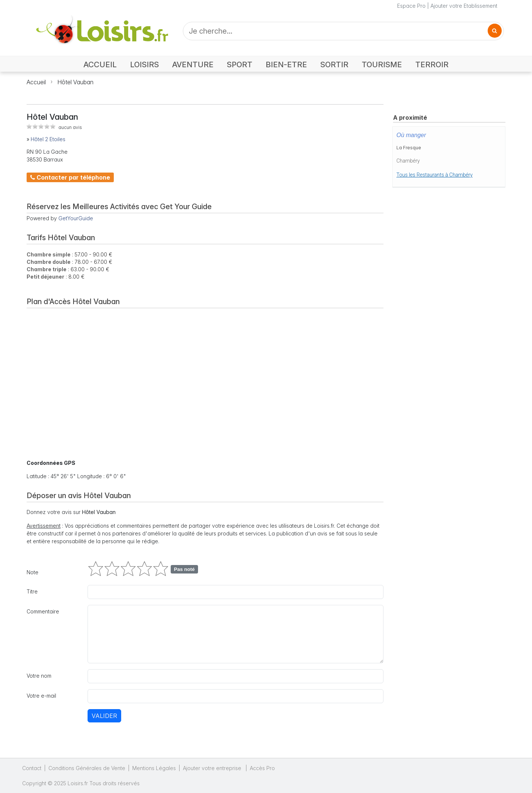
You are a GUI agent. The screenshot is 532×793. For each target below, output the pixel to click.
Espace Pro (411, 6)
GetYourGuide (76, 218)
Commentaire (43, 611)
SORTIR (334, 64)
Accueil (36, 82)
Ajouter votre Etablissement (464, 6)
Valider (104, 716)
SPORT (240, 64)
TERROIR (432, 64)
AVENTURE (193, 64)
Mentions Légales (154, 768)
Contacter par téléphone (70, 177)
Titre (32, 591)
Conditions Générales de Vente (87, 768)
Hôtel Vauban (75, 82)
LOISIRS (144, 64)
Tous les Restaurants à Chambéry (434, 175)
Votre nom (39, 676)
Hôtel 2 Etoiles (48, 139)
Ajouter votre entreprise (213, 768)
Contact (32, 768)
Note (33, 572)
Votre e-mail (41, 696)
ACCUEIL (100, 64)
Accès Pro (262, 768)
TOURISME (382, 64)
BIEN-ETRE (286, 64)
